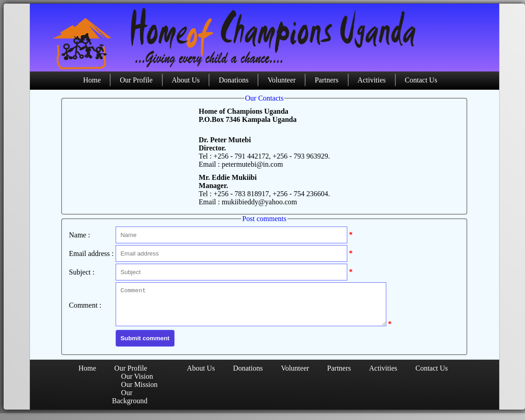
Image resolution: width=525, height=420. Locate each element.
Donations (233, 80)
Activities (372, 80)
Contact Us (421, 80)
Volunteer (282, 80)
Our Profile (136, 80)
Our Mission (139, 391)
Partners (326, 80)
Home (92, 80)
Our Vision (137, 383)
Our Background (130, 403)
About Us (186, 80)
